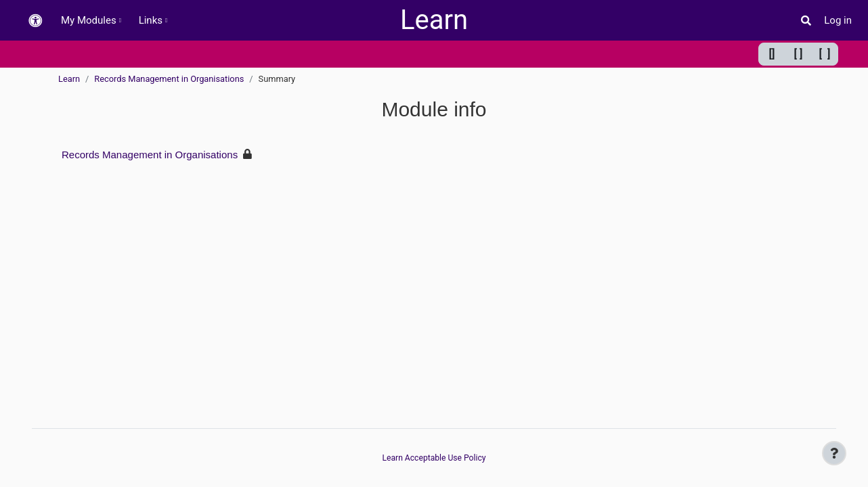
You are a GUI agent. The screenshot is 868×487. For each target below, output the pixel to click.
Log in (838, 20)
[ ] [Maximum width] (825, 54)
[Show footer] (834, 453)
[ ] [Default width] (799, 54)
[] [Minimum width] (772, 54)
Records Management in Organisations (169, 79)
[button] (35, 21)
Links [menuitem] (151, 20)
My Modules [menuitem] (89, 20)
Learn (69, 79)
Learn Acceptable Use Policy (434, 458)
